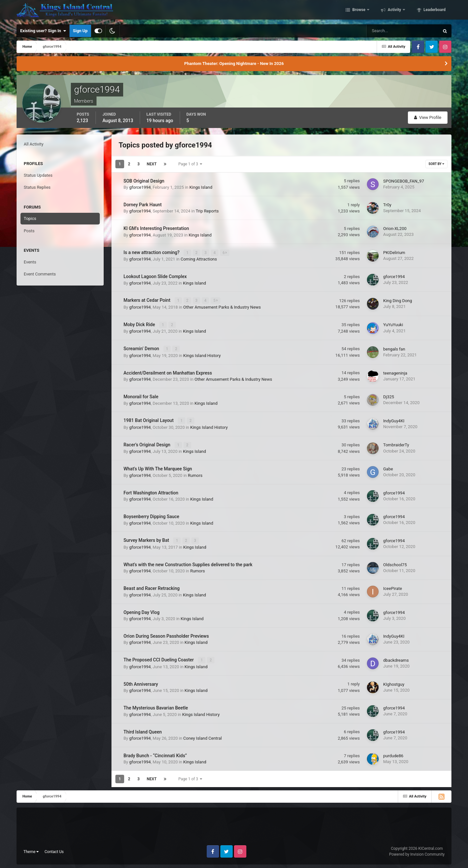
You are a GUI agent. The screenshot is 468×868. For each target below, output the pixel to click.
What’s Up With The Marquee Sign (158, 468)
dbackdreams (396, 659)
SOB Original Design (144, 181)
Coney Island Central (203, 737)
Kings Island (201, 187)
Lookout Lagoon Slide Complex (155, 276)
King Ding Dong (398, 300)
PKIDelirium (394, 253)
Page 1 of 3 (190, 164)
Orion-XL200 (395, 229)
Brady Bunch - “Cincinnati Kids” (155, 754)
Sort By (436, 164)
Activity (394, 11)
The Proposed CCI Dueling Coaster (159, 659)
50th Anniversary (141, 683)
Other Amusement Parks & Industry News (222, 307)
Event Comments (40, 274)
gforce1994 (140, 187)
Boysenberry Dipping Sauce (151, 516)
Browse (359, 11)
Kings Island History (202, 355)
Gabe (388, 468)
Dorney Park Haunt (143, 205)
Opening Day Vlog (142, 611)
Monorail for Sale (141, 396)
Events (30, 262)
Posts (29, 231)
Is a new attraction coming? (152, 252)
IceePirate (393, 587)
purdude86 (393, 754)
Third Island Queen (143, 730)
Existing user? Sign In (43, 31)
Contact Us (54, 850)
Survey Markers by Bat (147, 539)
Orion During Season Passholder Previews (166, 635)
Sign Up (80, 31)
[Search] (383, 31)
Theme (31, 850)
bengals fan (394, 348)
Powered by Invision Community (417, 853)
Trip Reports (207, 211)
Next (152, 164)
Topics (30, 218)
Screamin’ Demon (142, 348)
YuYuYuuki (393, 324)
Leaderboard (434, 11)
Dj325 (389, 396)
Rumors (195, 474)
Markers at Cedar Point (148, 300)
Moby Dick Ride (140, 324)
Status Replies (37, 187)
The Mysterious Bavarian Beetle (156, 707)
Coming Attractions (199, 259)
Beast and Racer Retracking (152, 587)
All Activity (34, 144)
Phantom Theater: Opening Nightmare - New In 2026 (234, 64)
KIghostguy (394, 683)
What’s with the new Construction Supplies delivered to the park (188, 563)
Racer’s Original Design (148, 444)
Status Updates (38, 175)
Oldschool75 (395, 563)
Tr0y (387, 205)
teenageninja (395, 372)
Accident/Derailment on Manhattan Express (168, 372)
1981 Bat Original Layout (149, 420)
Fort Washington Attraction (151, 491)
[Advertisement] (234, 828)
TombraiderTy (396, 444)
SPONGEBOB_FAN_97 (404, 181)
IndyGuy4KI (394, 420)
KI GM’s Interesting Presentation (156, 228)
